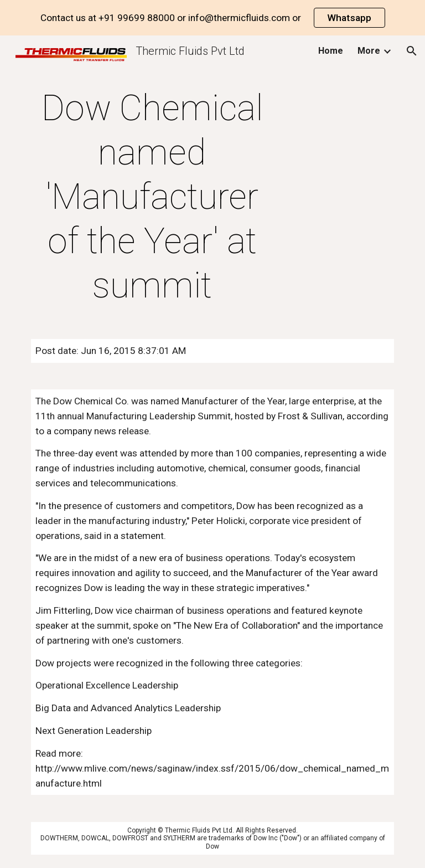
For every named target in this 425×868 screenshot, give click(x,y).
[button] (412, 51)
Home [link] (331, 51)
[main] (152, 197)
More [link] (369, 51)
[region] (212, 18)
